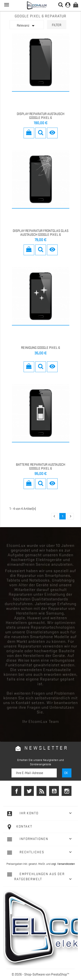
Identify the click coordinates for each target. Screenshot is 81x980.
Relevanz (27, 26)
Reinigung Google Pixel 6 (40, 348)
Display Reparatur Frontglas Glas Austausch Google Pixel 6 (41, 233)
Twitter (29, 791)
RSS (41, 791)
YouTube (54, 791)
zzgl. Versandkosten (63, 864)
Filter (57, 25)
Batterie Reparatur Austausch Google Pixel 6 (41, 467)
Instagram (67, 791)
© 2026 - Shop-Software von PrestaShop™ (40, 974)
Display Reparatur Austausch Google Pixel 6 (41, 116)
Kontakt (24, 826)
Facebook (16, 791)
